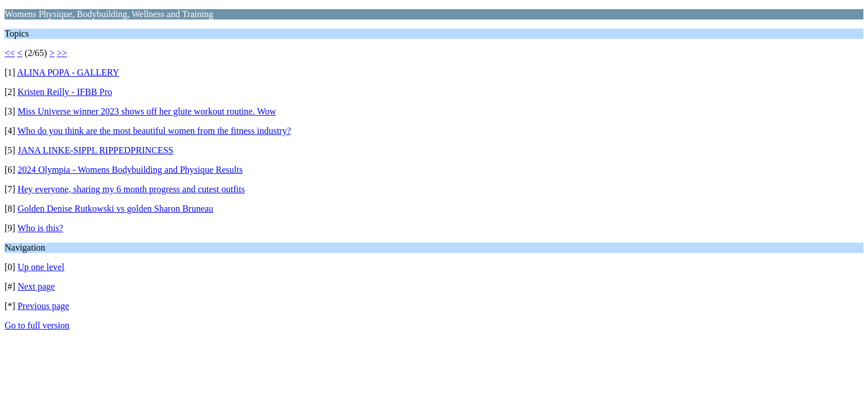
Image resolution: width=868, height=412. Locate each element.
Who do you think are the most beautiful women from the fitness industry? (154, 131)
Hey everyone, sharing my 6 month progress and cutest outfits (131, 189)
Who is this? (40, 228)
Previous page (43, 306)
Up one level (41, 267)
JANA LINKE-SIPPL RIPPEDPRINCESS (96, 150)
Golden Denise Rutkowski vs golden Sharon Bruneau (116, 209)
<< (10, 53)
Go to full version (37, 325)
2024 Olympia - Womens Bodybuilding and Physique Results (130, 170)
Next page (36, 286)
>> (62, 53)
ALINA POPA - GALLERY (68, 72)
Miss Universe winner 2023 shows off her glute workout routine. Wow (147, 111)
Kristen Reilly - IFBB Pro (65, 92)
